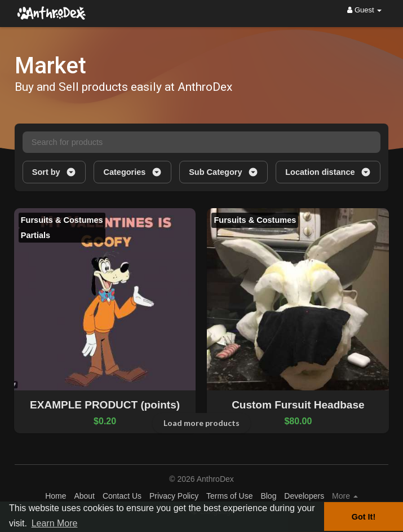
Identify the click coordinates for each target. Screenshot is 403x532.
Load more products (201, 423)
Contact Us (122, 496)
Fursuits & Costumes (62, 220)
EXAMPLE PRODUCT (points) (105, 405)
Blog (268, 496)
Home (56, 496)
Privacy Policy (174, 496)
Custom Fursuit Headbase (298, 405)
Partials (36, 235)
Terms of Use (229, 496)
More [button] (345, 496)
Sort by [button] (54, 172)
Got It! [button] (364, 517)
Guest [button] (364, 10)
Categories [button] (132, 172)
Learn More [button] (55, 523)
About (84, 496)
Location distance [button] (328, 172)
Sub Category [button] (223, 172)
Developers (304, 496)
